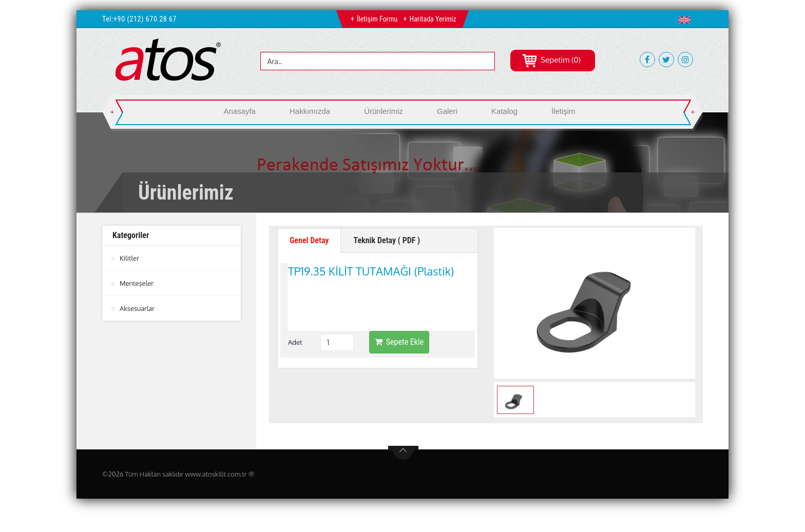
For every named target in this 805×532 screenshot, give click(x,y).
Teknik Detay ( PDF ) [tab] (387, 240)
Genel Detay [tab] (309, 240)
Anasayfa (239, 111)
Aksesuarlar (137, 308)
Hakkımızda (310, 111)
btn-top (403, 453)
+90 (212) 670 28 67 (145, 19)
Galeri (447, 111)
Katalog (504, 111)
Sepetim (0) (551, 60)
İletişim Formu (377, 19)
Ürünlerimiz (384, 111)
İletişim (563, 111)
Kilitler (129, 258)
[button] (687, 19)
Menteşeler (137, 283)
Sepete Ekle (399, 297)
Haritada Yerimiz (433, 19)
